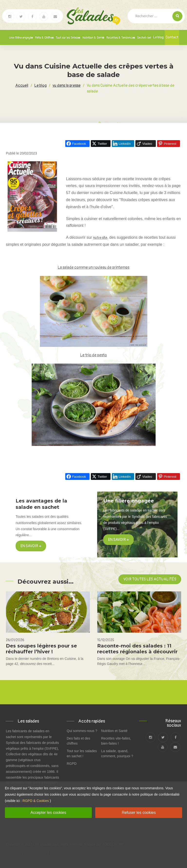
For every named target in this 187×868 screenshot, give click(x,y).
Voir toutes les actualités (150, 579)
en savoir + (118, 540)
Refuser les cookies (139, 813)
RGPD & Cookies (36, 801)
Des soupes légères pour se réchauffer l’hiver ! (41, 649)
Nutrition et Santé (114, 731)
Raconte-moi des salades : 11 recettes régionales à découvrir (137, 649)
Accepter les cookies (48, 813)
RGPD (72, 764)
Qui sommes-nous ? (82, 731)
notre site (100, 238)
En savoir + (31, 546)
